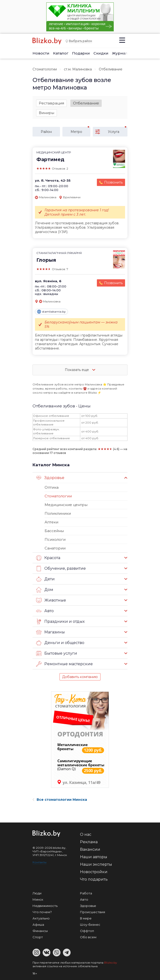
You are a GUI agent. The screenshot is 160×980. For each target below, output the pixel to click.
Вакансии (90, 849)
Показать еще (80, 370)
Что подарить (94, 879)
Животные (51, 600)
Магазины (50, 632)
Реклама (89, 842)
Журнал (120, 53)
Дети (45, 579)
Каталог (61, 53)
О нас (86, 834)
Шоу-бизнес (90, 925)
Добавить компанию (80, 677)
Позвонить (113, 182)
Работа (86, 893)
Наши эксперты (96, 864)
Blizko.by (111, 963)
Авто (45, 611)
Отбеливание (86, 103)
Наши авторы (94, 857)
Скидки (101, 53)
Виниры (47, 113)
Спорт (38, 937)
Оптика (52, 487)
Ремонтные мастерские (64, 664)
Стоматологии (45, 69)
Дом (45, 590)
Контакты (40, 862)
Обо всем (88, 937)
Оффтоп (87, 931)
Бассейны (54, 531)
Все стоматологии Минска (60, 800)
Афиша (38, 925)
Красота (48, 558)
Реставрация (51, 103)
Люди (37, 893)
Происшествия (93, 912)
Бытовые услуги (57, 653)
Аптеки (51, 522)
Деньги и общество (60, 643)
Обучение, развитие (61, 569)
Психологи (55, 539)
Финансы (40, 931)
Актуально (41, 918)
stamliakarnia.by (51, 312)
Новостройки (94, 872)
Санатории (55, 548)
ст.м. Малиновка (78, 69)
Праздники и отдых (60, 622)
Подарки (81, 53)
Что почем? (42, 912)
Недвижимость (45, 906)
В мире (86, 918)
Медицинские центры (66, 505)
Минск (38, 899)
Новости (41, 53)
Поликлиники (58, 513)
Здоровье (50, 478)
